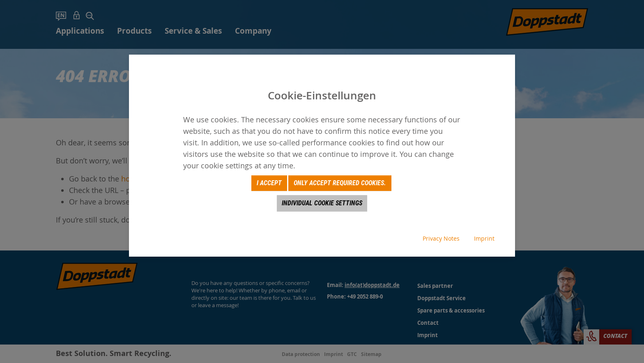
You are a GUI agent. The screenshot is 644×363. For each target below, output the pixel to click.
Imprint (484, 238)
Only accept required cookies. (340, 183)
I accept (269, 183)
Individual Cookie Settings (322, 203)
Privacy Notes (441, 238)
